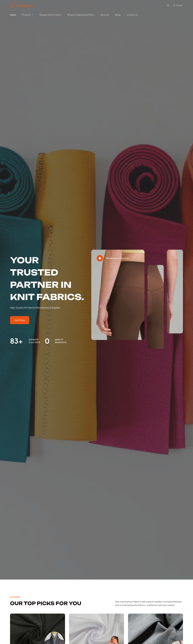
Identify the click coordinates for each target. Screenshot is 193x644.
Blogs (118, 15)
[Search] (168, 5)
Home (13, 15)
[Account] (178, 5)
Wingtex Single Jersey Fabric (81, 15)
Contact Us (132, 15)
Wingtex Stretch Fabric (50, 15)
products (28, 15)
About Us (105, 15)
